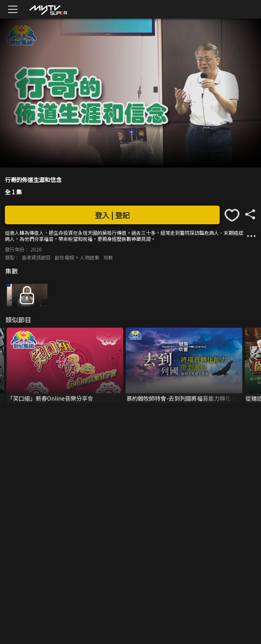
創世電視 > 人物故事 (77, 257)
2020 (36, 249)
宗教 (108, 257)
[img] (48, 10)
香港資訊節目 (36, 257)
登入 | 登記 (112, 215)
